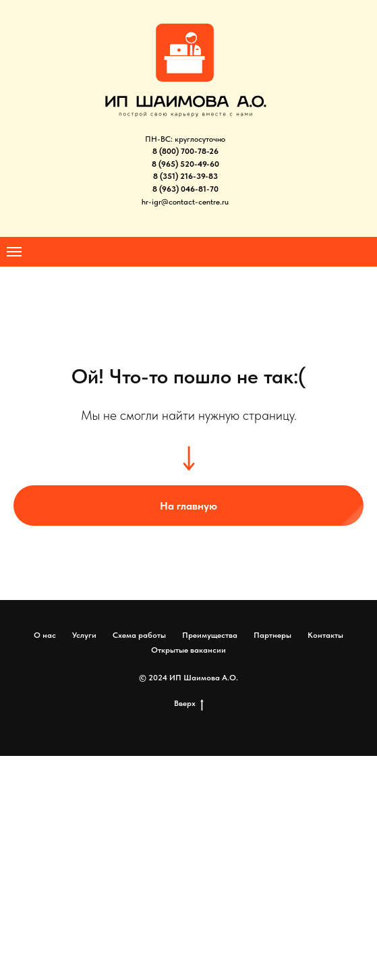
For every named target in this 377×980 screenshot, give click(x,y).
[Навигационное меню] (14, 252)
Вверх (189, 704)
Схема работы (139, 635)
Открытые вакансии (188, 650)
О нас (45, 635)
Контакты (325, 635)
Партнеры (272, 635)
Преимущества (210, 635)
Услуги (84, 635)
